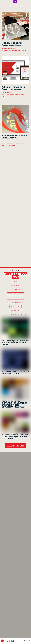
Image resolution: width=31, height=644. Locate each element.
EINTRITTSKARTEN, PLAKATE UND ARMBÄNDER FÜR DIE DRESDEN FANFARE (15, 342)
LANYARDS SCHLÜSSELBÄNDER (15, 302)
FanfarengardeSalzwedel (15, 50)
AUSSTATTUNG (5, 48)
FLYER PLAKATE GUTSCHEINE (15, 298)
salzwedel (23, 50)
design (3, 94)
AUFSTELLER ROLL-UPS (16, 290)
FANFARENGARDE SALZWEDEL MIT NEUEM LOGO (15, 137)
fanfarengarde (5, 50)
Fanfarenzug (5, 97)
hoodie (11, 48)
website (3, 99)
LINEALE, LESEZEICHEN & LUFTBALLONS (15, 315)
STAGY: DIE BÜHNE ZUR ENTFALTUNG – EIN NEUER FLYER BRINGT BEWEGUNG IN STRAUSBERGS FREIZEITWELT (14, 404)
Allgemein (4, 92)
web (20, 97)
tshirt (14, 48)
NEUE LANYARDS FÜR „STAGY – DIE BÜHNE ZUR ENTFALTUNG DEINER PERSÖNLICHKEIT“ (15, 436)
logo (3, 141)
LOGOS (15, 282)
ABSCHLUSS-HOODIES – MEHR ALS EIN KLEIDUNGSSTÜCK (15, 373)
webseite (23, 97)
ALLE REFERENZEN (15, 446)
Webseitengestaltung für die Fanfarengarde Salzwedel (13, 88)
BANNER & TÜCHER (15, 310)
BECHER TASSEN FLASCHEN (16, 294)
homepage (10, 97)
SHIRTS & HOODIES (15, 306)
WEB (11, 92)
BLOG (8, 92)
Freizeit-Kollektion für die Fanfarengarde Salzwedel (12, 44)
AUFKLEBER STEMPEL (16, 286)
